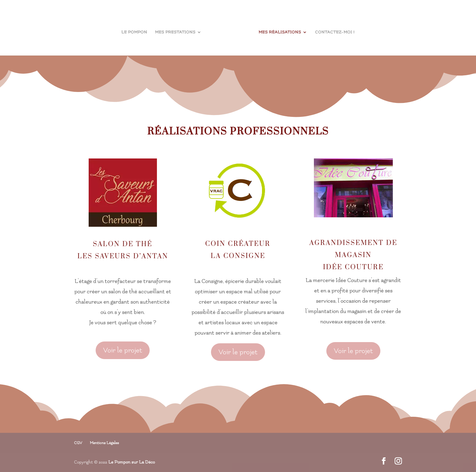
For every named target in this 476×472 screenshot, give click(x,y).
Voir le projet (123, 350)
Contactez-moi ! (335, 32)
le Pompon (134, 32)
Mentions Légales (104, 443)
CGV (78, 443)
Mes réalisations (280, 32)
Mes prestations (175, 32)
